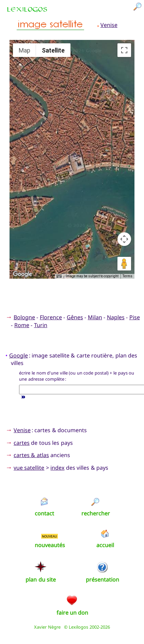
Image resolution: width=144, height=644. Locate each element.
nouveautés (50, 545)
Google (19, 355)
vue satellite (29, 468)
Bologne (24, 317)
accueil (105, 545)
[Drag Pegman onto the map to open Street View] (124, 264)
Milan (95, 317)
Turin (41, 325)
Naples (116, 317)
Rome (22, 325)
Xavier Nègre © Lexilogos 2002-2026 (72, 627)
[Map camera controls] (124, 239)
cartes (22, 443)
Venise (109, 25)
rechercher (96, 513)
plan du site (41, 580)
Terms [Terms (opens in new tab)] (127, 276)
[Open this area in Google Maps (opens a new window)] (22, 274)
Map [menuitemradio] (25, 50)
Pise (135, 317)
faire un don (73, 613)
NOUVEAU (49, 536)
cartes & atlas (31, 455)
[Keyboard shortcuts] (59, 276)
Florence (51, 317)
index (57, 468)
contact (44, 513)
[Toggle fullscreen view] (124, 50)
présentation (102, 580)
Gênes (75, 317)
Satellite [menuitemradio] (53, 50)
